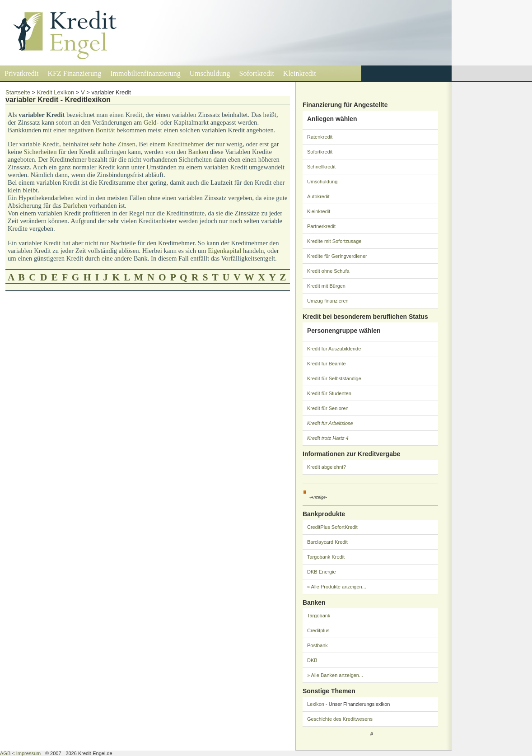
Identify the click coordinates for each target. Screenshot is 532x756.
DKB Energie (322, 572)
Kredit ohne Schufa (328, 271)
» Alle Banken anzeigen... (335, 675)
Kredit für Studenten (329, 393)
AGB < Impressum (20, 753)
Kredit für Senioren (328, 408)
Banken (198, 152)
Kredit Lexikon (56, 92)
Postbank (317, 645)
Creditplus (318, 630)
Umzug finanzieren (328, 301)
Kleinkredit (300, 73)
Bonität (105, 130)
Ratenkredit (320, 137)
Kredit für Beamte (327, 364)
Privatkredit (22, 73)
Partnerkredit (321, 226)
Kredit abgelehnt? (327, 467)
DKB (312, 660)
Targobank (319, 616)
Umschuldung (210, 73)
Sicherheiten (40, 152)
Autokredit (318, 196)
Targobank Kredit (326, 557)
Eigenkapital (224, 251)
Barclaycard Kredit (327, 542)
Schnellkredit (321, 167)
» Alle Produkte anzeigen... (337, 587)
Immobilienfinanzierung (145, 73)
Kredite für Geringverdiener (337, 256)
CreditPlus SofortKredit (332, 527)
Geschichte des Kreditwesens (340, 719)
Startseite (18, 92)
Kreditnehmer (186, 144)
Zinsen (126, 144)
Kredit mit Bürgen (326, 286)
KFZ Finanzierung (75, 73)
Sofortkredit (257, 73)
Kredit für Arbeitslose (330, 423)
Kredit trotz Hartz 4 (328, 438)
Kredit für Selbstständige (334, 378)
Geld (150, 122)
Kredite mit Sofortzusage (334, 241)
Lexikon (316, 704)
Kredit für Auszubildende (334, 349)
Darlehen (75, 205)
